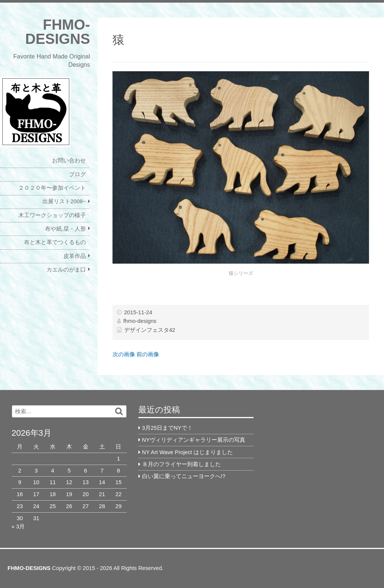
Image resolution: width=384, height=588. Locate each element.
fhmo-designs (140, 321)
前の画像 (148, 354)
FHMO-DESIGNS (58, 32)
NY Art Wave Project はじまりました (187, 452)
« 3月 (18, 526)
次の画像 (124, 354)
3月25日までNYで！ (167, 428)
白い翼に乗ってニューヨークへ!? (184, 476)
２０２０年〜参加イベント (52, 188)
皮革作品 (75, 256)
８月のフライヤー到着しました (181, 464)
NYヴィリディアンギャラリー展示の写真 (194, 440)
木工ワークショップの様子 (52, 215)
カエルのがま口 (66, 270)
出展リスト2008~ (64, 201)
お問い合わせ (69, 160)
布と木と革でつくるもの (55, 242)
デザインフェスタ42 (150, 330)
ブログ (77, 174)
